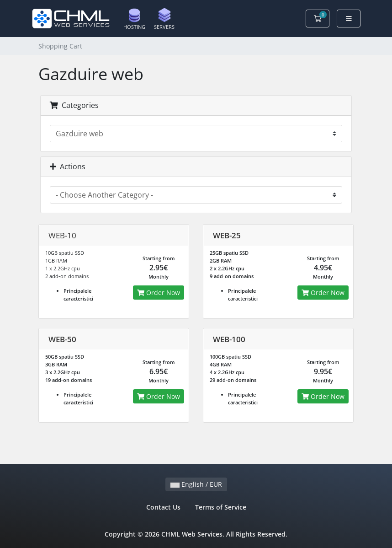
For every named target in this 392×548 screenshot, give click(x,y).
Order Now (159, 293)
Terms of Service (221, 507)
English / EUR (196, 484)
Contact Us (163, 507)
